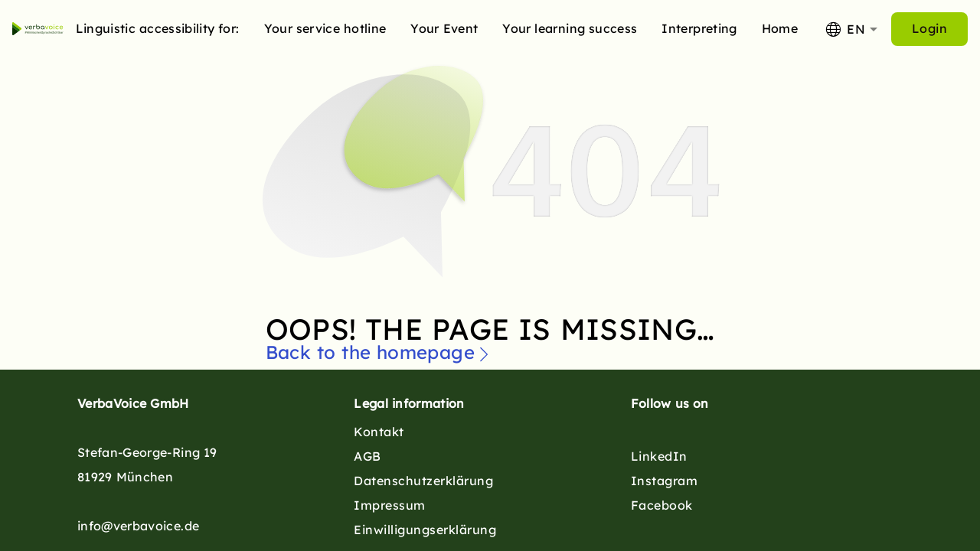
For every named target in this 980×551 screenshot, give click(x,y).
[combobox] (851, 29)
